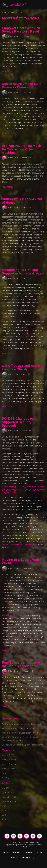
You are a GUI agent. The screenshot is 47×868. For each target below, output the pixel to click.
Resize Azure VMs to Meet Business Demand (22, 86)
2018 (4, 819)
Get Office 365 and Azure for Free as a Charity (23, 367)
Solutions (28, 853)
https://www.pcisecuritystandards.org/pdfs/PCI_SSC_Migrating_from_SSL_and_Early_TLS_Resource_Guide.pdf (23, 490)
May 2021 (6, 788)
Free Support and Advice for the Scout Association (23, 664)
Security (5, 778)
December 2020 (9, 797)
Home (4, 12)
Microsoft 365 (8, 755)
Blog (12, 12)
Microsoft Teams (9, 769)
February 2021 (8, 793)
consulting (24, 529)
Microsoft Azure (9, 760)
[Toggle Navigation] (41, 5)
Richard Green (13, 36)
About (39, 853)
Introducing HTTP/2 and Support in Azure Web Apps (23, 272)
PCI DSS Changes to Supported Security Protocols (17, 422)
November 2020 (9, 801)
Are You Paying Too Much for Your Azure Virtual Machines (21, 149)
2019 (4, 815)
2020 (4, 810)
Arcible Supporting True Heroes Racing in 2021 (23, 724)
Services (17, 853)
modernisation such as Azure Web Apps (20, 544)
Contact (15, 858)
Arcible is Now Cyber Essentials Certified (20, 733)
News (4, 773)
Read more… (8, 72)
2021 (4, 806)
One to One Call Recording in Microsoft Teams (22, 745)
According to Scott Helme (13, 615)
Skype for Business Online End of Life (18, 728)
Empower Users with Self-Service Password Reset (22, 30)
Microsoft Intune (9, 764)
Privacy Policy (28, 858)
